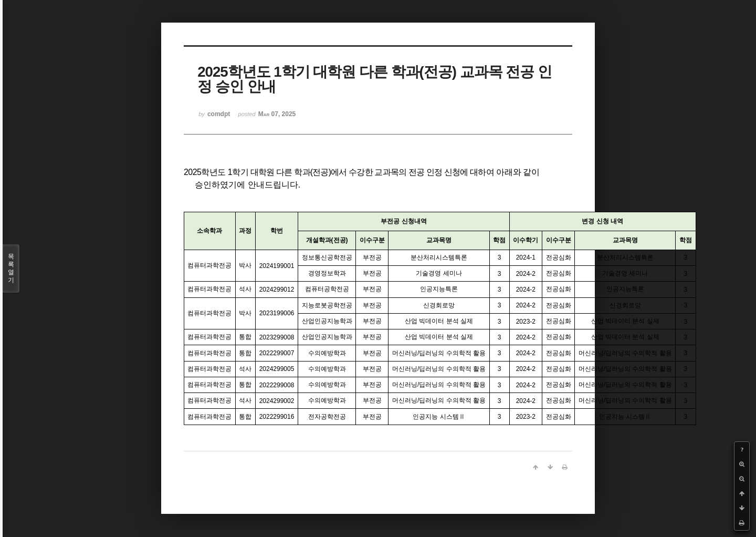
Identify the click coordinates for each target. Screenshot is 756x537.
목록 (11, 268)
